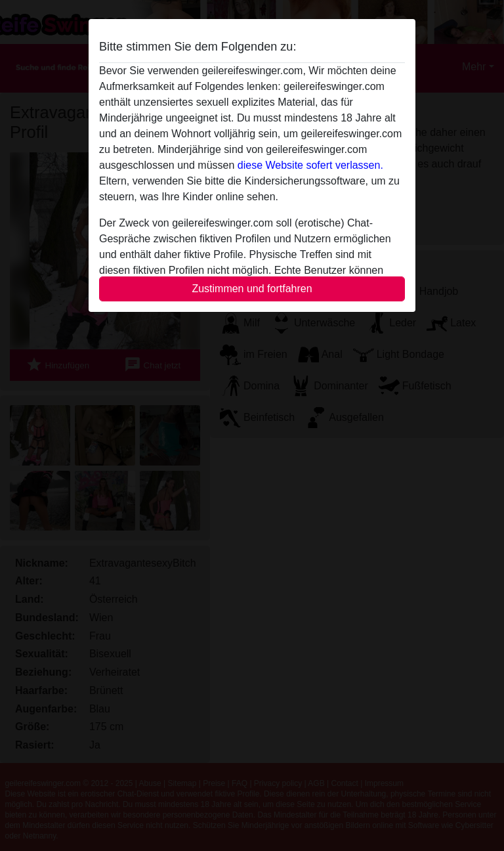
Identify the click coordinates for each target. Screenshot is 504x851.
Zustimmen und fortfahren (252, 289)
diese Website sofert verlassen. (310, 165)
